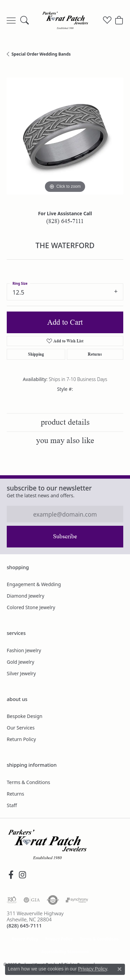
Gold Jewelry (20, 662)
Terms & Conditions (29, 782)
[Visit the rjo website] (12, 900)
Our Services (21, 728)
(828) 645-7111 (65, 221)
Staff (12, 805)
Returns (95, 354)
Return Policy (21, 739)
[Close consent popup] (120, 969)
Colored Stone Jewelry (31, 607)
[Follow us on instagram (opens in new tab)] (22, 875)
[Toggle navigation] (11, 20)
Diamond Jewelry (25, 596)
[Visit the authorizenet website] (53, 900)
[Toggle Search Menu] (24, 20)
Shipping (36, 354)
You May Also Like (65, 441)
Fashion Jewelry (24, 650)
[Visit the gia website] (32, 900)
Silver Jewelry (21, 673)
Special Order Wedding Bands (41, 54)
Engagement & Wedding (34, 584)
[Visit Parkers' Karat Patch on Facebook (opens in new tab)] (11, 875)
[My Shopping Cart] (119, 20)
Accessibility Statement (65, 952)
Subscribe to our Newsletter (49, 488)
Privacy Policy (59, 939)
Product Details (65, 422)
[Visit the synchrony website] (77, 900)
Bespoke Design (25, 716)
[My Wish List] (107, 20)
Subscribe (65, 536)
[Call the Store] (24, 925)
